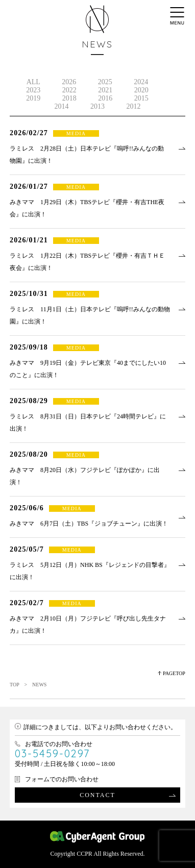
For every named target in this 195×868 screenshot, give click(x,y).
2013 (97, 106)
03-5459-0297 (52, 753)
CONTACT (97, 795)
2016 (105, 98)
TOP (14, 685)
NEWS (97, 44)
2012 (133, 106)
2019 (33, 98)
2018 (69, 98)
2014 (61, 106)
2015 (141, 98)
